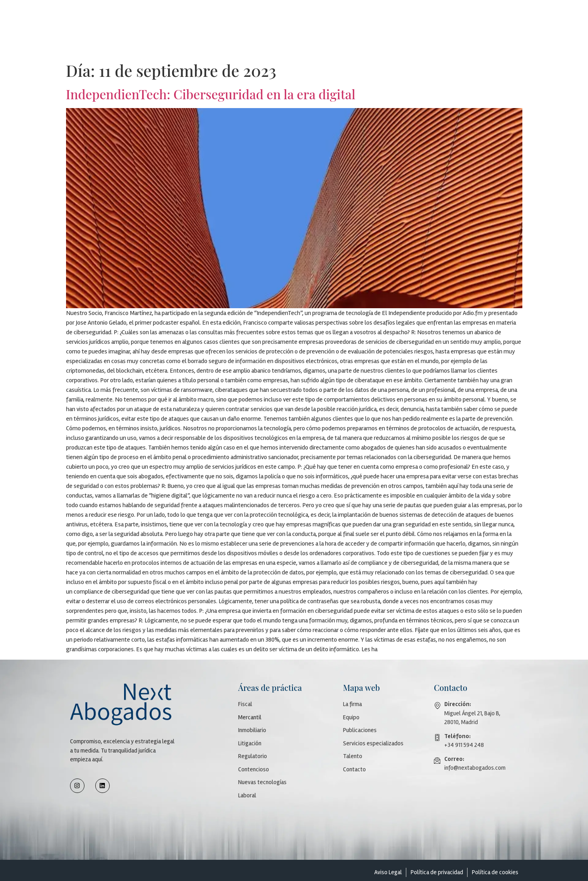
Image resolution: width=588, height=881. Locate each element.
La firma (352, 704)
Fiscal (245, 704)
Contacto (502, 17)
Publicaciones (306, 17)
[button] (243, 17)
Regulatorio (253, 756)
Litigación (250, 743)
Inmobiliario (252, 730)
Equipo (271, 17)
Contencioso (254, 769)
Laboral (247, 795)
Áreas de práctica (354, 17)
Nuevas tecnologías (262, 782)
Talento (470, 17)
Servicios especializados (417, 17)
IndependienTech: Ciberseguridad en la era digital (211, 94)
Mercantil (250, 717)
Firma (241, 17)
